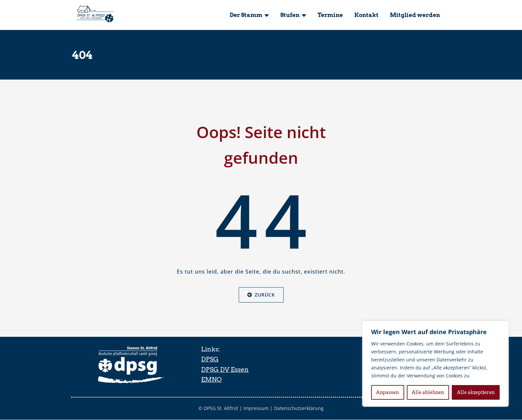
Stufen (293, 15)
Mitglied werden (415, 15)
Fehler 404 (436, 55)
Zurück (261, 295)
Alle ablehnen (428, 392)
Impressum (256, 408)
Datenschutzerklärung (300, 408)
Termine (330, 15)
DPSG (210, 359)
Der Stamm (249, 15)
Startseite (403, 55)
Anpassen (388, 392)
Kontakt (366, 15)
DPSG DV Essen (225, 370)
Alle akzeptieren (476, 392)
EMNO (211, 380)
